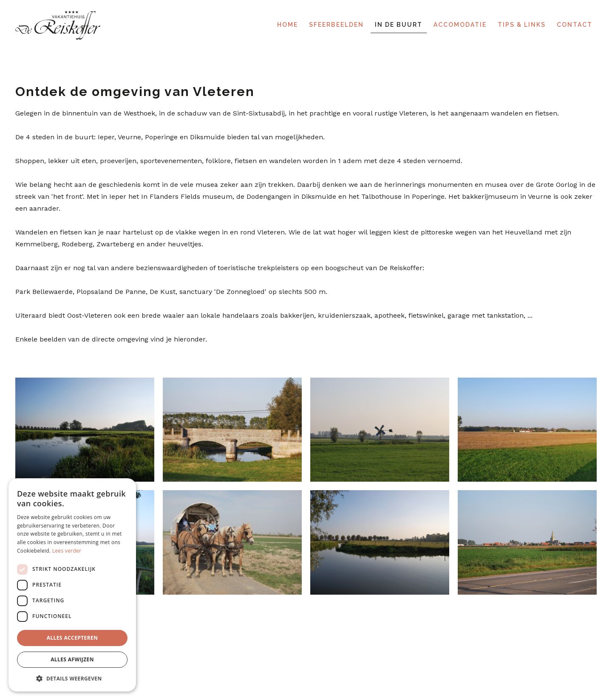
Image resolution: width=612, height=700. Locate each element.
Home (288, 25)
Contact (575, 25)
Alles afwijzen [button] (72, 659)
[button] (72, 678)
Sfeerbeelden (336, 25)
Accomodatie (460, 25)
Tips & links (522, 25)
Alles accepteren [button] (72, 638)
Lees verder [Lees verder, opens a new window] (67, 551)
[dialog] (72, 585)
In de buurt (399, 25)
